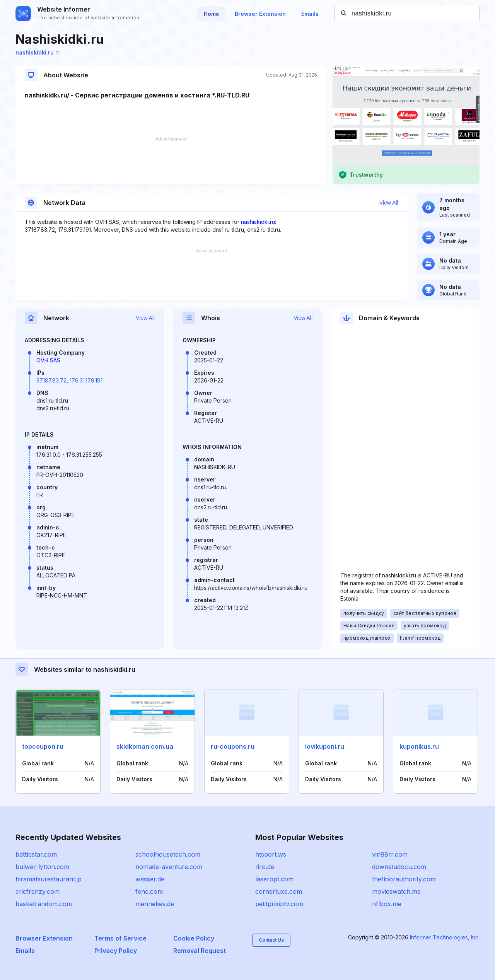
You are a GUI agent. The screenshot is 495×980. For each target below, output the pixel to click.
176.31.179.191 (86, 380)
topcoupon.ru (43, 746)
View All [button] (389, 203)
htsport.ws (271, 854)
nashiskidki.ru (38, 52)
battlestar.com (36, 854)
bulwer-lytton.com (42, 867)
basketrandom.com (44, 904)
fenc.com (149, 891)
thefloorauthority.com (404, 879)
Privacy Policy (116, 951)
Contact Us (271, 940)
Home (212, 14)
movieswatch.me (396, 891)
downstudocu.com (399, 867)
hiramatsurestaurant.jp (49, 879)
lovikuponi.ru (325, 746)
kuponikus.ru (419, 746)
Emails (310, 14)
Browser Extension (260, 14)
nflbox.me (387, 904)
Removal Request (200, 951)
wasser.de (150, 879)
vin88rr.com (390, 854)
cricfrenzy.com (38, 891)
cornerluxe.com (279, 891)
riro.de (265, 867)
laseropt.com (274, 879)
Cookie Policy (194, 938)
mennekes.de (155, 904)
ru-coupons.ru (233, 746)
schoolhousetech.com (168, 854)
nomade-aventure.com (169, 867)
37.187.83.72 (51, 380)
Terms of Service (120, 938)
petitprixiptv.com (279, 904)
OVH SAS (48, 360)
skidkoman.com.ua (145, 746)
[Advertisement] (171, 160)
